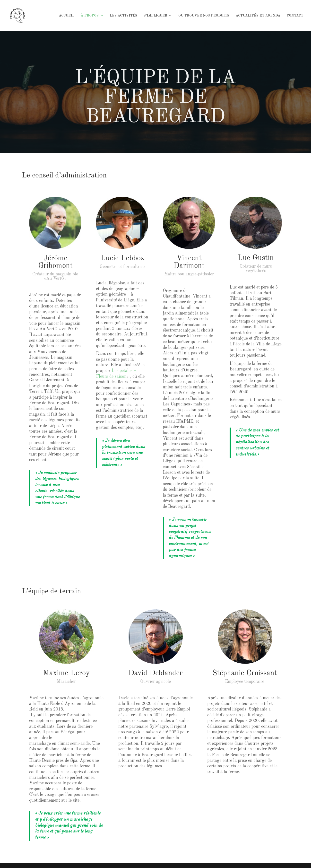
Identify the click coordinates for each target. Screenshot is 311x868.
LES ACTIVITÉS (124, 16)
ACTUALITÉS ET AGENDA (258, 16)
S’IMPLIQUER (155, 16)
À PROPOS (90, 16)
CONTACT (295, 16)
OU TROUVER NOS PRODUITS (204, 16)
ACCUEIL (67, 16)
